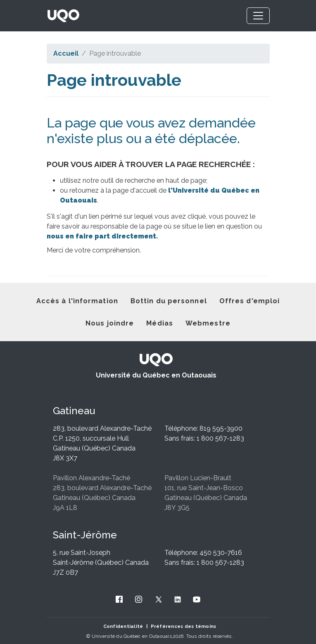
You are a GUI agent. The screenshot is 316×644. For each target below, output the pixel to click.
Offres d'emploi (250, 301)
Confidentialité (123, 626)
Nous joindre (110, 323)
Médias (160, 323)
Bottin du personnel (169, 301)
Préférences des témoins (184, 626)
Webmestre (208, 323)
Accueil (66, 53)
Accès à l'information (77, 301)
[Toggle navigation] (258, 16)
